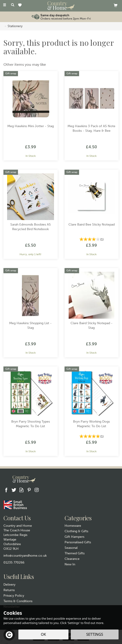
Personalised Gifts (78, 542)
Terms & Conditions (18, 601)
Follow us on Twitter (14, 490)
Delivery (9, 585)
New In (70, 564)
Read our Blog (21, 490)
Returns (9, 590)
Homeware (73, 526)
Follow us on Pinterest (29, 490)
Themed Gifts (75, 553)
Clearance (72, 559)
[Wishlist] (21, 5)
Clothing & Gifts (76, 531)
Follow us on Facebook (6, 490)
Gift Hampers (74, 537)
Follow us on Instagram (37, 490)
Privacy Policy (14, 596)
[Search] (13, 5)
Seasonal (71, 548)
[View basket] (116, 5)
